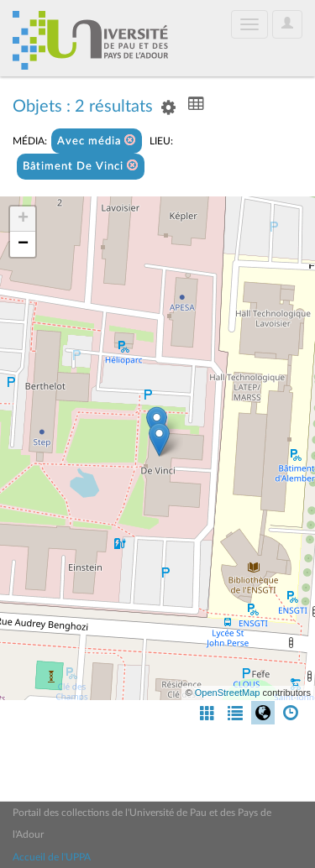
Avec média (97, 141)
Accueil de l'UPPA (52, 857)
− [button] (23, 244)
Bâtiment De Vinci (81, 166)
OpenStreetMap (228, 693)
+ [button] (23, 219)
